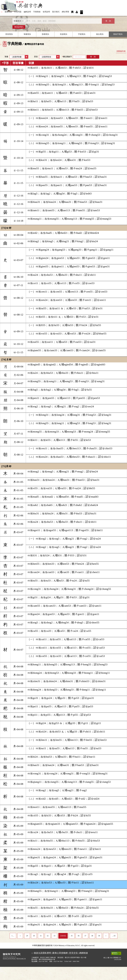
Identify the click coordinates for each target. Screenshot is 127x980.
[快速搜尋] (63, 21)
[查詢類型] (18, 21)
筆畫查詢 (27, 34)
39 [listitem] (99, 936)
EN (82, 12)
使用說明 (46, 12)
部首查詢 (9, 34)
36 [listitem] (78, 936)
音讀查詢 (63, 34)
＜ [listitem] (20, 936)
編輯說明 (27, 12)
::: (2, 12)
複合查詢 (100, 34)
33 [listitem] (54, 936)
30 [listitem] (34, 936)
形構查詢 (45, 34)
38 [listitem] (92, 936)
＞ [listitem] (106, 936)
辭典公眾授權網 (60, 953)
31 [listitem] (41, 936)
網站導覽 (65, 12)
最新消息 (8, 12)
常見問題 (18, 12)
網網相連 (84, 953)
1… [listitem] (13, 936)
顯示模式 (56, 12)
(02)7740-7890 (43, 961)
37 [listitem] (85, 936)
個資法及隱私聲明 (42, 953)
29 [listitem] (27, 936)
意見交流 (73, 953)
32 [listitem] (48, 936)
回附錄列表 (121, 51)
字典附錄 (37, 12)
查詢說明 (19, 27)
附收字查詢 (118, 34)
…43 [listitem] (114, 936)
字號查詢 (82, 34)
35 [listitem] (72, 936)
